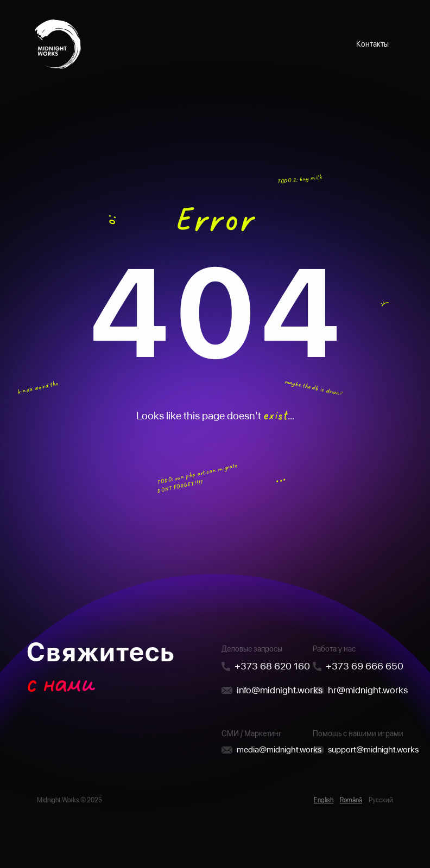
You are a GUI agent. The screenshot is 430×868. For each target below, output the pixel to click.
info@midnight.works (280, 690)
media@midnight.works (279, 749)
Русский (381, 800)
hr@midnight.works (368, 690)
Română (351, 800)
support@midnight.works (373, 749)
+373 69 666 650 (365, 666)
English (324, 800)
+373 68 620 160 (272, 666)
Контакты (372, 44)
